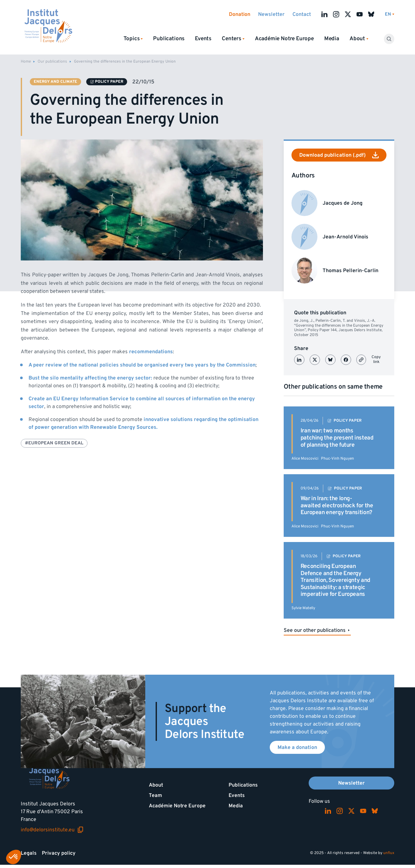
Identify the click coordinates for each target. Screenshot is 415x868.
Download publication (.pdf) (339, 155)
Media (332, 39)
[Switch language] (390, 14)
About (156, 785)
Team (155, 795)
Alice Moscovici (305, 458)
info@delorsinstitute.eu (52, 830)
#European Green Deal (54, 443)
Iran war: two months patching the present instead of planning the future (337, 438)
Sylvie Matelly (303, 608)
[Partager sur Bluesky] (330, 360)
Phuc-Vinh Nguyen (338, 458)
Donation (240, 14)
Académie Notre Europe (284, 39)
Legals (29, 853)
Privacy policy (59, 853)
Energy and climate (55, 82)
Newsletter (271, 14)
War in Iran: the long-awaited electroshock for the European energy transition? (337, 505)
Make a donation (297, 747)
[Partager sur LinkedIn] (299, 360)
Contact (302, 14)
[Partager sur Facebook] (346, 360)
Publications (169, 39)
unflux (389, 853)
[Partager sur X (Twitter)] (315, 360)
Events (203, 39)
